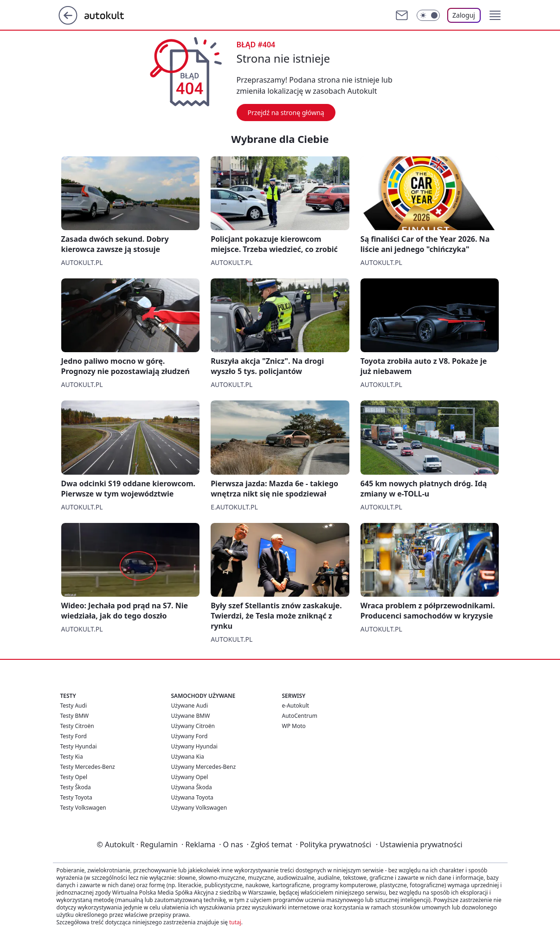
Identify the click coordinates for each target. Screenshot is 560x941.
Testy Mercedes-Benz (88, 767)
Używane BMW (191, 716)
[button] (495, 15)
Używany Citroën (193, 726)
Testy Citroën (77, 726)
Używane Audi (190, 706)
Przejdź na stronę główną (286, 113)
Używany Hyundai (194, 746)
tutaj (235, 922)
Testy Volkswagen (83, 808)
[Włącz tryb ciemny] (428, 15)
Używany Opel (190, 777)
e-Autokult (296, 706)
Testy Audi (74, 706)
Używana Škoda (192, 787)
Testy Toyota (76, 797)
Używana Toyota (192, 797)
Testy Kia (72, 757)
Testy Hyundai (79, 746)
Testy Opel (74, 777)
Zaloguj (464, 15)
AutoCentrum (300, 716)
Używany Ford (190, 736)
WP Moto (294, 726)
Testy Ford (74, 736)
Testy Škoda (76, 787)
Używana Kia (188, 757)
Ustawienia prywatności (419, 844)
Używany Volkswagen (199, 808)
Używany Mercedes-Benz (204, 767)
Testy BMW (75, 716)
